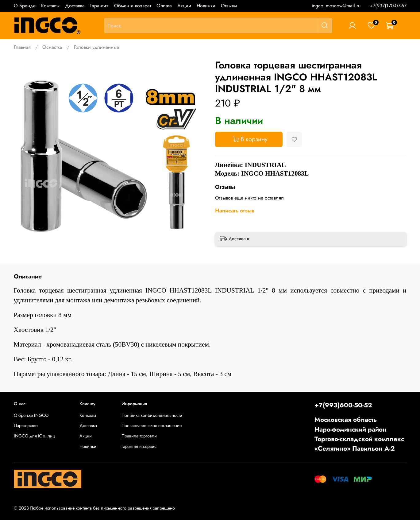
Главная (22, 47)
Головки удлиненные (96, 47)
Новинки (206, 6)
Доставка (75, 6)
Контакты (50, 6)
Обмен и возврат (133, 6)
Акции (184, 6)
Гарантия (99, 6)
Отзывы (229, 6)
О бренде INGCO (31, 415)
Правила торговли (139, 436)
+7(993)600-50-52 (343, 405)
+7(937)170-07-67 (388, 6)
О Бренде (25, 6)
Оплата (164, 6)
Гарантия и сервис (139, 446)
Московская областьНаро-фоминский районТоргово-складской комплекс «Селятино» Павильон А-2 (359, 434)
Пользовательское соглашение (152, 425)
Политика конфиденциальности (152, 415)
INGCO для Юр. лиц (34, 436)
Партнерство (26, 425)
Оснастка (52, 47)
